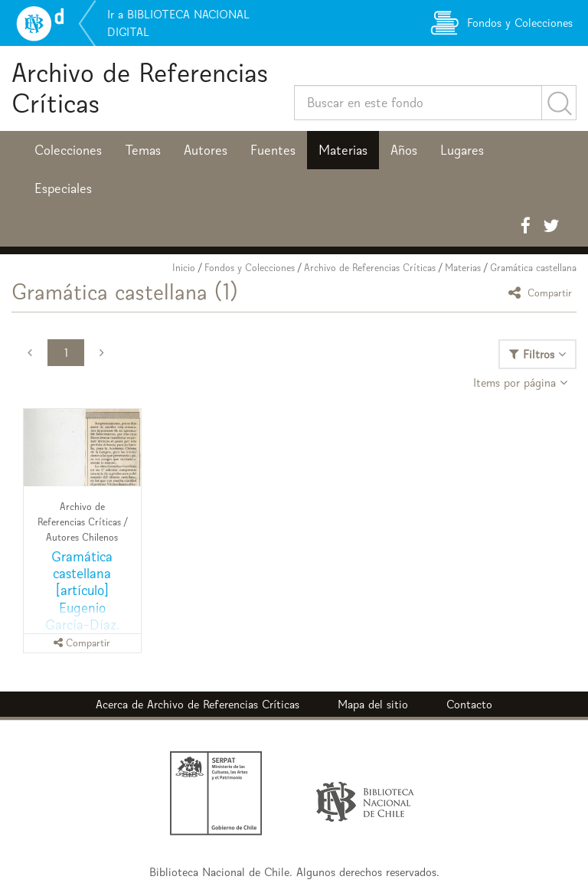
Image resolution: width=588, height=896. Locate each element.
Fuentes (273, 150)
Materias (343, 150)
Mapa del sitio (373, 704)
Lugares (462, 150)
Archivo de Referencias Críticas (140, 88)
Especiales (63, 188)
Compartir (542, 292)
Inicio (184, 268)
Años (404, 150)
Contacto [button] (469, 704)
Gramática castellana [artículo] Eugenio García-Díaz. (82, 590)
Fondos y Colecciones (250, 268)
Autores (206, 150)
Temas (143, 150)
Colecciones (68, 150)
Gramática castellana (533, 268)
